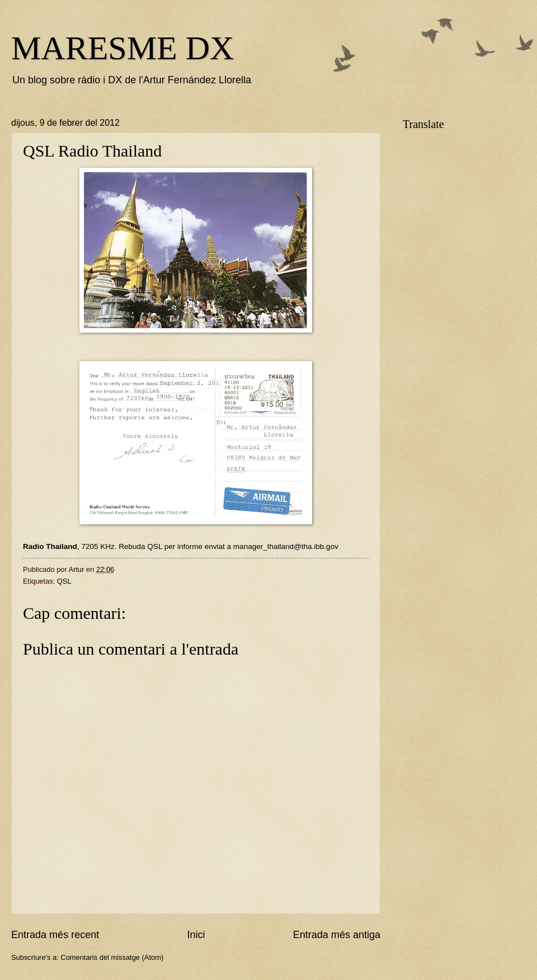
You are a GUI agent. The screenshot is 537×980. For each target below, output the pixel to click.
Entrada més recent (55, 935)
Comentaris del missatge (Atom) (112, 957)
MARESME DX (123, 48)
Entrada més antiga (337, 935)
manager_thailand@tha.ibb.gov (286, 546)
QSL (64, 581)
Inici (196, 935)
